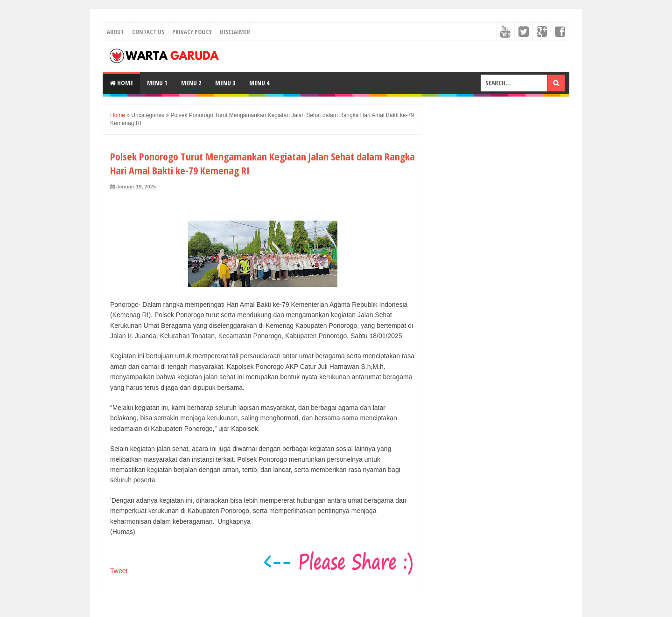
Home (121, 83)
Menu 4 (259, 83)
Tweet (119, 571)
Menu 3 (225, 83)
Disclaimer (235, 32)
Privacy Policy (192, 32)
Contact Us (148, 32)
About (115, 32)
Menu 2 (191, 83)
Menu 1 (157, 83)
